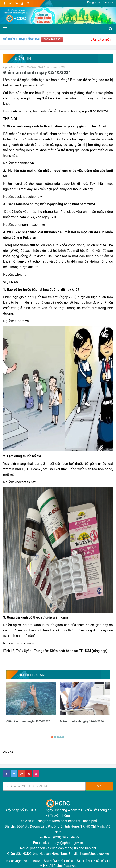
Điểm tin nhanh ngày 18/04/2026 (82, 721)
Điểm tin (23, 58)
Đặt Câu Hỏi (101, 40)
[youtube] (22, 3)
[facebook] (5, 3)
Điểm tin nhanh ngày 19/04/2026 (28, 721)
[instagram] (28, 3)
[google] (16, 3)
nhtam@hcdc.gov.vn (94, 854)
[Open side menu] (5, 29)
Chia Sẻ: (9, 752)
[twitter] (10, 3)
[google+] (21, 774)
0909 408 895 (52, 39)
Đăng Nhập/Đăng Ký (100, 2)
